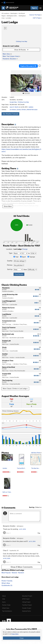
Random (21, 573)
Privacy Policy (15, 634)
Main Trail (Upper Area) (11, 56)
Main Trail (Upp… (7, 324)
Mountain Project (27, 596)
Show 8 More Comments (22, 567)
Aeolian (12, 357)
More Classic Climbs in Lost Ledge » (15, 388)
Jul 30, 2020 (7, 558)
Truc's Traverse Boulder (17, 331)
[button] (13, 83)
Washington (14, 13)
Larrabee (9, 18)
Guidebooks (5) (7, 585)
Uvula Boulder (14, 351)
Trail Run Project (27, 605)
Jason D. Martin (14, 107)
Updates (31, 107)
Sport (23, 257)
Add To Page (37, 18)
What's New (6, 583)
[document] (21, 635)
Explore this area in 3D (28, 66)
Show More (8, 206)
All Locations (5, 13)
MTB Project (26, 599)
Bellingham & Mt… (12, 16)
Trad (16, 257)
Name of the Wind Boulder (17, 371)
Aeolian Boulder (20, 357)
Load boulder (13, 305)
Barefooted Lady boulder (17, 338)
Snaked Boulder (14, 344)
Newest (14, 573)
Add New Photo (36, 453)
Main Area (6, 54)
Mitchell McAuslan (32, 110)
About (4, 596)
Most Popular (6, 573)
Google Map (13, 102)
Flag (39, 533)
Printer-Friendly (7, 581)
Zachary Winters (21, 110)
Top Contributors (7, 611)
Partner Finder (6, 605)
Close (22, 638)
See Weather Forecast (10, 114)
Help (4, 599)
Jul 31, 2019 (22, 529)
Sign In (34, 8)
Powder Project (27, 608)
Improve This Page (35, 15)
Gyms (4, 602)
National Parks (26, 611)
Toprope (31, 257)
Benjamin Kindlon (9, 526)
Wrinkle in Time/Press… (21, 324)
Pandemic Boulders (9, 59)
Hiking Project (26, 602)
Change (25, 249)
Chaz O (6, 550)
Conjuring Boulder (15, 384)
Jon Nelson (13, 110)
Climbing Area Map (21, 41)
